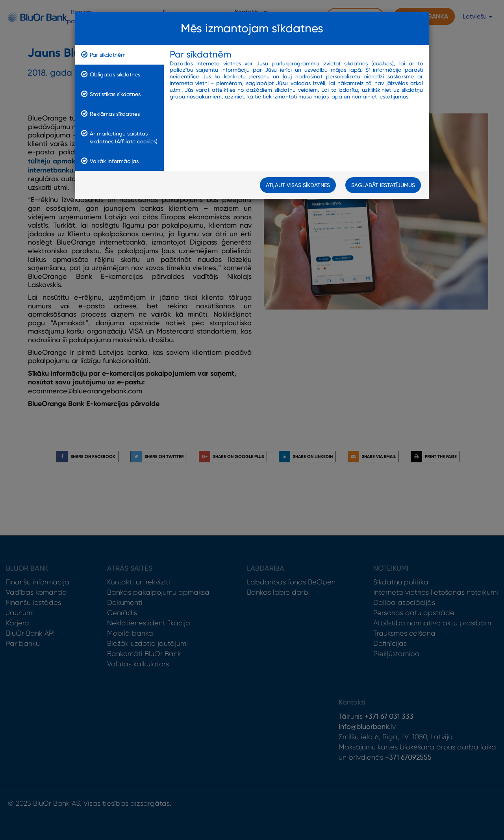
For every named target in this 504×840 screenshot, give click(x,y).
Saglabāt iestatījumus (383, 185)
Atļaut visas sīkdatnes (298, 185)
